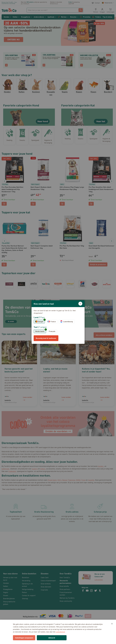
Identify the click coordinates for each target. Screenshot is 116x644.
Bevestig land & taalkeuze (46, 338)
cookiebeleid (60, 632)
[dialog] (58, 322)
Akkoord (52, 638)
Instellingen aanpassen (24, 638)
